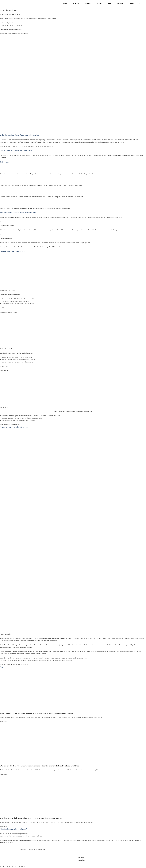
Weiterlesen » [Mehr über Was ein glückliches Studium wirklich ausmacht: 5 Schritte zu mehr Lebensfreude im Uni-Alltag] (4, 774)
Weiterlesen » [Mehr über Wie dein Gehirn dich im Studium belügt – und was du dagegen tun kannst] (4, 826)
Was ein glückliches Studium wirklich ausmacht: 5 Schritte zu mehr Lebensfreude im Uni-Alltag (40, 766)
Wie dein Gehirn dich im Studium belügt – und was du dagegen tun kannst (31, 818)
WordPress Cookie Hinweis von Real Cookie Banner (15, 867)
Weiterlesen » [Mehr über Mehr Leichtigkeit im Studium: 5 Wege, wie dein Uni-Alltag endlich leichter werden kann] (4, 722)
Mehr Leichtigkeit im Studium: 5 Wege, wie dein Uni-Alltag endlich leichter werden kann (37, 713)
